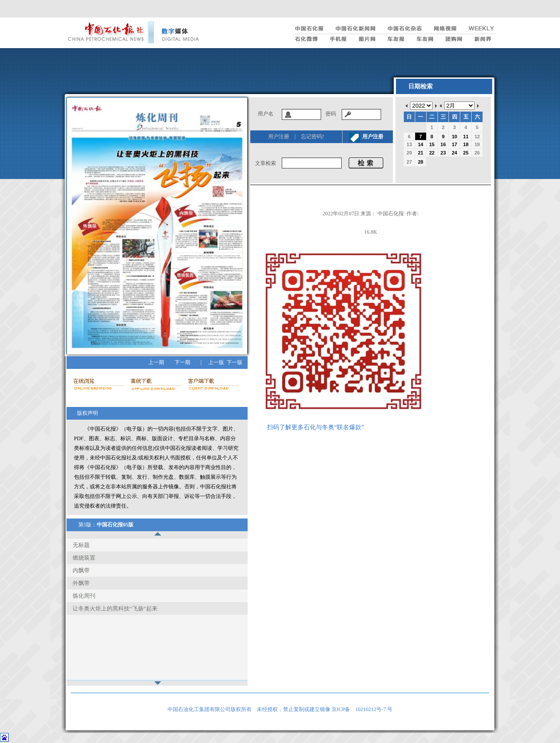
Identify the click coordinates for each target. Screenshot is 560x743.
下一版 (234, 362)
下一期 (182, 362)
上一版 (216, 362)
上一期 (156, 362)
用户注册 (279, 137)
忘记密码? (313, 137)
